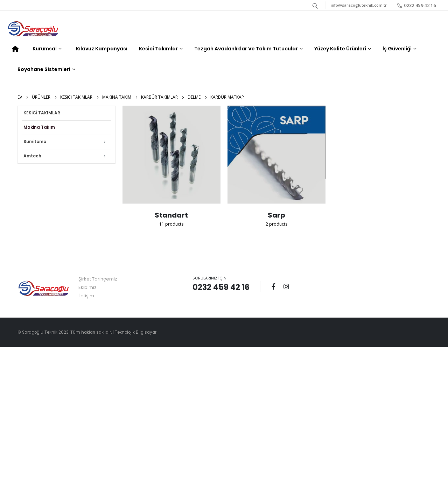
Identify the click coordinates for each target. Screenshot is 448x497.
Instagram (286, 286)
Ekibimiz (87, 287)
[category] (171, 155)
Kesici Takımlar (158, 49)
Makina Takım (39, 127)
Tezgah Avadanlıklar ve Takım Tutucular (246, 49)
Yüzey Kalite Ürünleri (340, 49)
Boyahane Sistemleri (44, 69)
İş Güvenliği (397, 49)
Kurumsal (45, 49)
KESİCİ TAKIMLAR (42, 113)
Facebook (273, 286)
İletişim (86, 296)
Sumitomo (35, 141)
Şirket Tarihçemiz (98, 279)
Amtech (32, 156)
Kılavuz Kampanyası (102, 49)
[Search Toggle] (315, 6)
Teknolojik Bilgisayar (136, 332)
